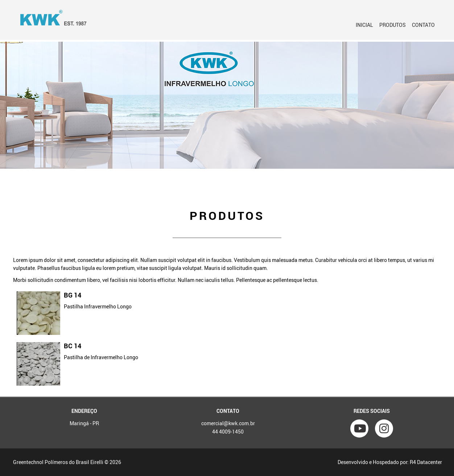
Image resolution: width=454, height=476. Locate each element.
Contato (423, 25)
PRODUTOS (393, 25)
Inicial (364, 25)
